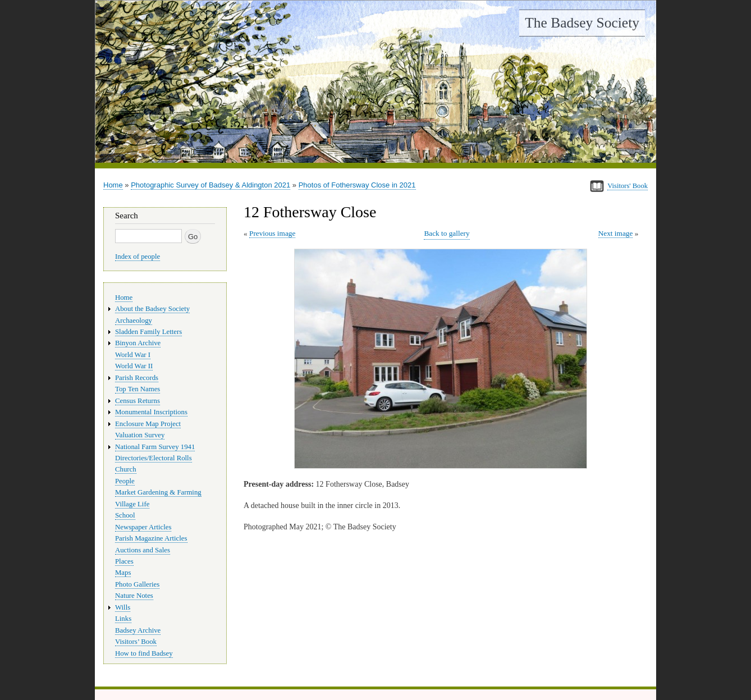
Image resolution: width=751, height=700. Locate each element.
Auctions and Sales (143, 550)
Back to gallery (447, 233)
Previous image (272, 233)
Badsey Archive (138, 630)
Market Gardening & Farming (158, 492)
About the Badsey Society (152, 309)
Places (124, 561)
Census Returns (138, 401)
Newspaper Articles (143, 527)
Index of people (138, 257)
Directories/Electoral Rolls (154, 458)
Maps (123, 573)
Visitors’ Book (136, 642)
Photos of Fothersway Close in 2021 (357, 185)
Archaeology (134, 321)
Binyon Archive (138, 343)
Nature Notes (134, 596)
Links (123, 619)
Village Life (132, 504)
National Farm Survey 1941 (155, 447)
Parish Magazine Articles (151, 538)
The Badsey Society (582, 23)
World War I (133, 355)
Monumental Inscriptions (151, 412)
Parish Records (137, 378)
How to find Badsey (144, 653)
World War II (134, 366)
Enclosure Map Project (148, 424)
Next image (616, 233)
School (125, 515)
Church (126, 469)
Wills (123, 607)
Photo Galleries (137, 584)
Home (113, 185)
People (125, 481)
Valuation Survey (140, 435)
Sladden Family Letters (148, 332)
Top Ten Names (138, 389)
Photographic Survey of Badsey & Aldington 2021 (210, 185)
